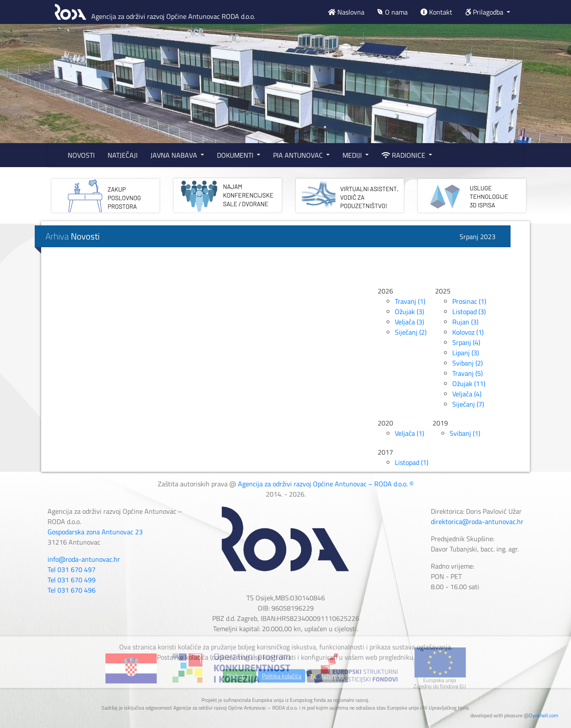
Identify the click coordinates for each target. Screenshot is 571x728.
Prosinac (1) (469, 301)
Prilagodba (485, 12)
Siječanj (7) (468, 404)
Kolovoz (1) (468, 332)
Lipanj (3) (466, 353)
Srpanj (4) (466, 342)
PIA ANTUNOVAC (299, 155)
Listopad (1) (412, 462)
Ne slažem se (328, 695)
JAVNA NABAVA (175, 155)
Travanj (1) (410, 301)
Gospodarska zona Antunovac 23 (95, 532)
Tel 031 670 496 (72, 590)
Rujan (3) (465, 322)
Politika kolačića (282, 695)
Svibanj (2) (467, 363)
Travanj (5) (467, 373)
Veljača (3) (409, 322)
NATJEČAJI (123, 155)
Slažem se (240, 695)
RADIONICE (404, 155)
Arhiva (73, 236)
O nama (392, 12)
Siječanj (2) (411, 332)
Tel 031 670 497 (72, 569)
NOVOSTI (81, 155)
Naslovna (346, 12)
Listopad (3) (469, 312)
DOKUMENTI (236, 155)
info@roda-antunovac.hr (84, 559)
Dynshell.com (544, 715)
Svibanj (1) (465, 433)
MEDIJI (353, 155)
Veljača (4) (467, 394)
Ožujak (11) (469, 383)
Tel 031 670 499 (72, 580)
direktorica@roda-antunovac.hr (477, 521)
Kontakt (436, 12)
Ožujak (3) (409, 312)
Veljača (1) (409, 433)
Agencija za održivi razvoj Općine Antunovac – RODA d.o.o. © (326, 484)
